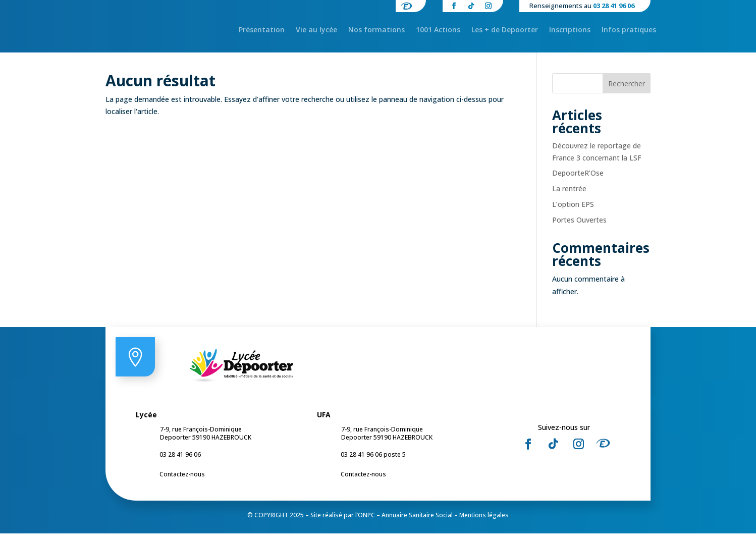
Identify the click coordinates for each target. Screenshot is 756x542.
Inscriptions (570, 30)
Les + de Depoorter (505, 30)
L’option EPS (573, 213)
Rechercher (627, 92)
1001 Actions (438, 30)
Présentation (262, 30)
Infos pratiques (629, 30)
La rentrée (569, 197)
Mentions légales (484, 524)
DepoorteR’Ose (578, 182)
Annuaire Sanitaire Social (417, 524)
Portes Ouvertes (579, 228)
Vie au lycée (316, 30)
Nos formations (376, 30)
